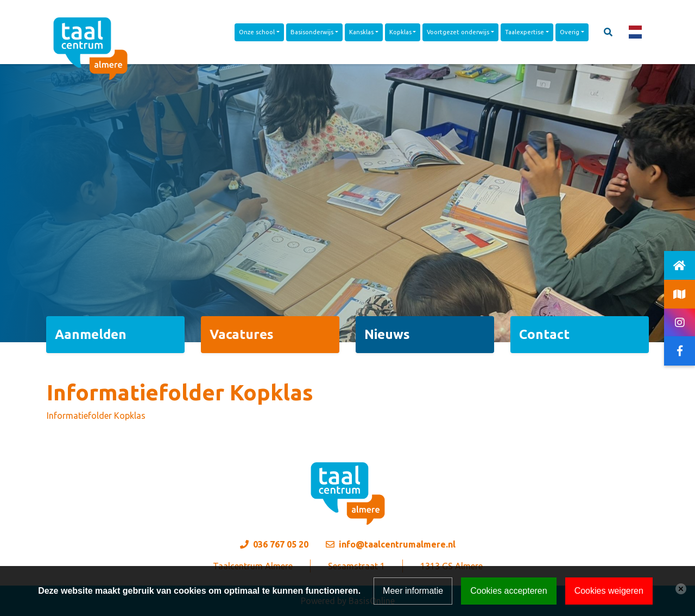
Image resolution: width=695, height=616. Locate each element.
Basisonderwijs (312, 32)
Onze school (257, 32)
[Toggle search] (608, 32)
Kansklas (361, 32)
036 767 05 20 (281, 544)
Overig (570, 32)
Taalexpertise (525, 32)
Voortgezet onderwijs (458, 32)
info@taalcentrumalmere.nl (397, 544)
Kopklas (400, 32)
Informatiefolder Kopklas (96, 416)
